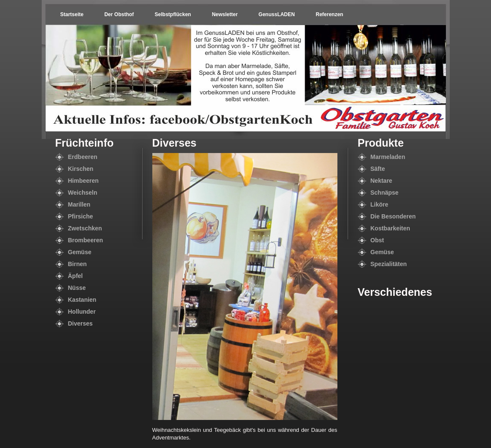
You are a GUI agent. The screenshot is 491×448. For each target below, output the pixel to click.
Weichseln (83, 193)
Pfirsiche (81, 216)
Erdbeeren (83, 157)
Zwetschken (85, 228)
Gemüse (80, 252)
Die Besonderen (393, 216)
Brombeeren (86, 240)
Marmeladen (388, 157)
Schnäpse (385, 193)
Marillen (79, 204)
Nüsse (77, 288)
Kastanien (82, 300)
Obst (377, 240)
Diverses (80, 323)
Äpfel (76, 276)
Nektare (381, 181)
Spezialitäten (389, 264)
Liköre (380, 204)
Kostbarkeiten (390, 228)
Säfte (378, 169)
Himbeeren (83, 181)
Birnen (77, 264)
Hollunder (82, 312)
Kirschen (81, 169)
